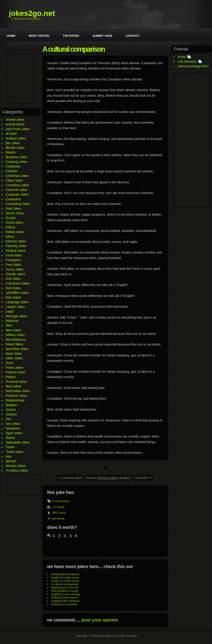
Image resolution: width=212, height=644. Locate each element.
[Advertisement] (20, 77)
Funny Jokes (15, 269)
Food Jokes (14, 255)
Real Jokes (14, 386)
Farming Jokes (16, 246)
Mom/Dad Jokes (17, 349)
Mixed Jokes (15, 344)
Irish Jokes (13, 288)
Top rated (71, 36)
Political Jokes (16, 372)
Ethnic (10, 237)
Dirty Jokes (14, 209)
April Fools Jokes (18, 129)
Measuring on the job (65, 588)
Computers (13, 199)
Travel (10, 447)
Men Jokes (13, 330)
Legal (10, 311)
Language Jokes (17, 302)
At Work (11, 134)
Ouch (9, 363)
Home (11, 36)
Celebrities (13, 166)
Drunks (11, 218)
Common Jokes (17, 190)
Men (9, 325)
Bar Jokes (13, 143)
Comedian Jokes (17, 185)
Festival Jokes (16, 251)
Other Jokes (14, 358)
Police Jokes (15, 368)
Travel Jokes (15, 452)
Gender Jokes (16, 274)
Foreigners (13, 260)
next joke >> (144, 478)
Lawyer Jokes (15, 307)
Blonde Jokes (15, 148)
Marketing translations (65, 574)
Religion (11, 405)
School (11, 410)
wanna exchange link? (193, 66)
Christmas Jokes (17, 176)
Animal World (15, 124)
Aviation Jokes (16, 138)
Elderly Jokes (15, 232)
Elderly (11, 227)
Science (11, 414)
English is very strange (66, 594)
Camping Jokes (17, 162)
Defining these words (65, 598)
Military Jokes (15, 335)
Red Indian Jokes (18, 391)
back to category (108, 478)
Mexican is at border (64, 604)
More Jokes (14, 354)
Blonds (11, 152)
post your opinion (100, 620)
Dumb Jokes (15, 223)
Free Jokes (14, 265)
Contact (133, 36)
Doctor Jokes (15, 213)
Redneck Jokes (17, 396)
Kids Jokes (13, 297)
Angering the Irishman (65, 601)
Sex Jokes (13, 424)
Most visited (39, 36)
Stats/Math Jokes (18, 442)
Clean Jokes (14, 180)
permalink (58, 518)
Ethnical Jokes (16, 241)
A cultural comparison (65, 584)
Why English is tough (65, 591)
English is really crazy (65, 578)
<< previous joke (70, 478)
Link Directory (187, 61)
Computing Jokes (18, 204)
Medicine (12, 321)
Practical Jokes (16, 382)
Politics (11, 377)
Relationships (15, 400)
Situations (13, 428)
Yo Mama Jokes (17, 470)
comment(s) (62, 501)
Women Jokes (16, 466)
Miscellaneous (16, 339)
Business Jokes (17, 157)
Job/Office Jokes (17, 293)
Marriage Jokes (17, 316)
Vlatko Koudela (127, 636)
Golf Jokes (13, 279)
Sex (8, 419)
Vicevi (182, 57)
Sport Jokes (14, 433)
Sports (10, 438)
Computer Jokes (17, 194)
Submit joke (102, 36)
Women (11, 461)
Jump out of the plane (65, 581)
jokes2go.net (32, 13)
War (9, 456)
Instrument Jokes (18, 283)
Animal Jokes (15, 120)
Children (12, 171)
